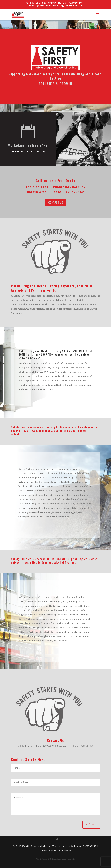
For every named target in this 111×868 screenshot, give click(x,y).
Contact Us (56, 202)
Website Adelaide (54, 859)
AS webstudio (70, 859)
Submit (91, 825)
